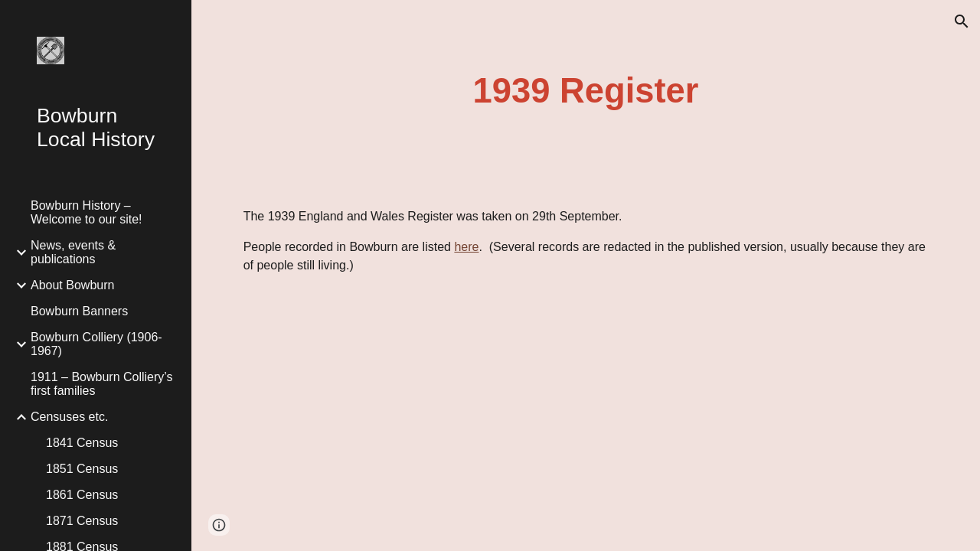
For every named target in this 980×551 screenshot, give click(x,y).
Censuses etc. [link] (69, 417)
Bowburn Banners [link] (79, 311)
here (466, 247)
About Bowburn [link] (72, 285)
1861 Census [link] (82, 495)
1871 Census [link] (82, 521)
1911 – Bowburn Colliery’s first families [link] (102, 384)
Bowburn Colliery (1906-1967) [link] (96, 344)
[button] (962, 21)
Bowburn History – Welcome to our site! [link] (87, 212)
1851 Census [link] (82, 469)
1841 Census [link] (82, 443)
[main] (585, 91)
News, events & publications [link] (73, 252)
